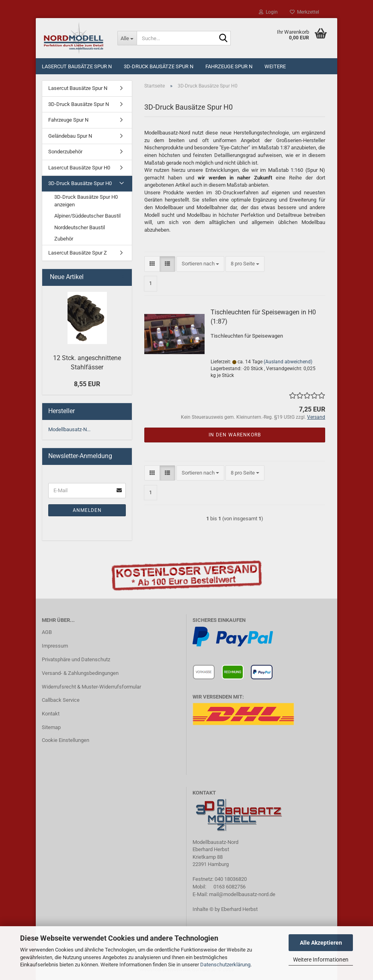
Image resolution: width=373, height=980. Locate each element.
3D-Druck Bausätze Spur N (159, 66)
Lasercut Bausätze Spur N (77, 66)
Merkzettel (304, 12)
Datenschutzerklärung (225, 965)
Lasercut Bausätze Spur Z (78, 253)
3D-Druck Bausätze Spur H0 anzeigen (86, 201)
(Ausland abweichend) (288, 362)
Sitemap (51, 727)
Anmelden (87, 510)
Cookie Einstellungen (66, 740)
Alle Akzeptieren (321, 943)
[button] (152, 264)
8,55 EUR (87, 384)
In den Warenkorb (235, 435)
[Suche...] (127, 38)
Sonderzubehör (65, 152)
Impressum (55, 646)
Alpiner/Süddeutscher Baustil (87, 216)
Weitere (275, 66)
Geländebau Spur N (70, 136)
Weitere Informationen (321, 960)
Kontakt (51, 714)
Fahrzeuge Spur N (229, 66)
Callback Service (61, 700)
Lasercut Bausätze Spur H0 (79, 168)
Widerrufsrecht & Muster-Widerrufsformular (91, 687)
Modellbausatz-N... (69, 429)
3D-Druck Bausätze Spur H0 (80, 183)
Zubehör (64, 239)
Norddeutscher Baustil (80, 227)
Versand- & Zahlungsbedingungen (80, 673)
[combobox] (200, 264)
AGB (47, 632)
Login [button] (268, 12)
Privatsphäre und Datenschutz (76, 659)
